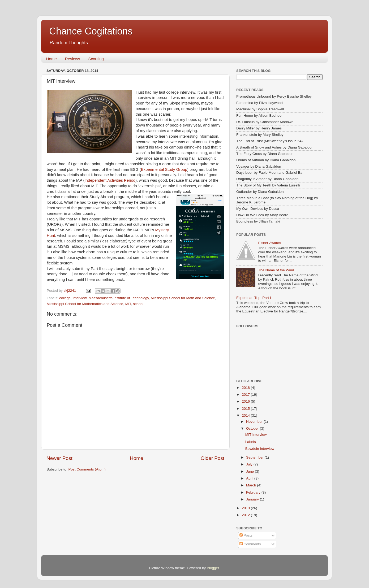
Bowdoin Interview (260, 449)
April (250, 478)
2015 (246, 409)
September (255, 457)
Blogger (213, 568)
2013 (246, 508)
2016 (246, 401)
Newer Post (59, 458)
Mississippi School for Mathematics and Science (85, 304)
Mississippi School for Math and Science (183, 298)
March (252, 485)
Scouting (96, 59)
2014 (246, 415)
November (255, 422)
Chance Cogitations (91, 31)
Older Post (213, 458)
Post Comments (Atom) (87, 469)
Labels (251, 442)
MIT (128, 304)
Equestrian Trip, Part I (254, 298)
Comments (250, 544)
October (253, 428)
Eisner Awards (269, 243)
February (254, 492)
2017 (246, 395)
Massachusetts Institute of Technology (119, 298)
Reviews (73, 59)
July (250, 464)
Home (52, 59)
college (65, 298)
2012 (246, 515)
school (138, 304)
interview (80, 298)
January (253, 499)
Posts (246, 535)
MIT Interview (256, 435)
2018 (246, 388)
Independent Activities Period (110, 180)
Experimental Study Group (164, 169)
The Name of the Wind (276, 270)
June (250, 471)
